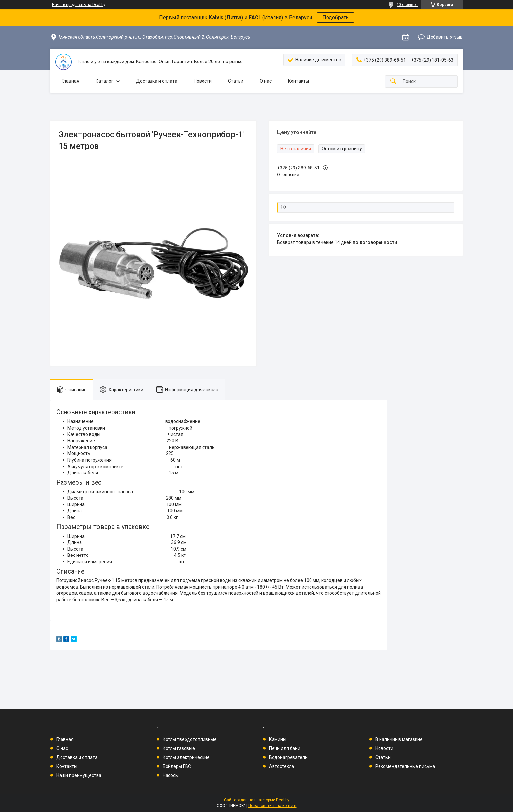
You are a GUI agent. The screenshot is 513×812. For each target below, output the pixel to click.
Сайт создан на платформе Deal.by (257, 800)
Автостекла (282, 766)
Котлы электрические (186, 757)
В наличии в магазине (399, 739)
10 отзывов (407, 5)
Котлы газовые (179, 748)
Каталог (104, 81)
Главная (71, 81)
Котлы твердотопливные (190, 739)
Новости (203, 81)
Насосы (171, 775)
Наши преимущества (79, 775)
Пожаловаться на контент (273, 806)
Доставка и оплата (157, 81)
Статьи (236, 81)
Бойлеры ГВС (177, 766)
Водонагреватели (288, 757)
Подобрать (336, 18)
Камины (278, 739)
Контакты (298, 81)
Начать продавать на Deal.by (79, 5)
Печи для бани (285, 748)
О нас (266, 81)
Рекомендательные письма (405, 766)
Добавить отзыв (445, 37)
